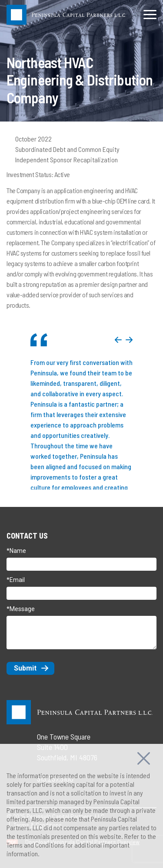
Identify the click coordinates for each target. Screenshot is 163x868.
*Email (16, 580)
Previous (118, 340)
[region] (81, 806)
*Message (21, 609)
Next (129, 340)
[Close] (144, 757)
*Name (16, 551)
